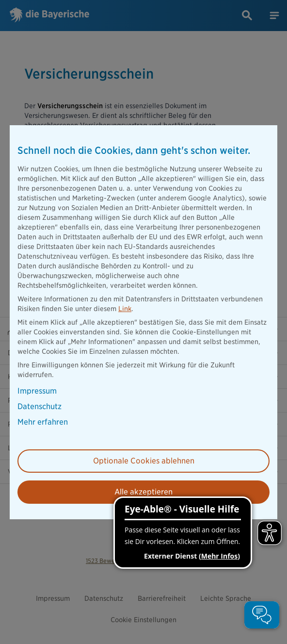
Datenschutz (40, 407)
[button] (262, 615)
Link (125, 309)
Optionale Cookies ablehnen (144, 461)
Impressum (37, 391)
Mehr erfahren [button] (43, 422)
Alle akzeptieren (143, 492)
